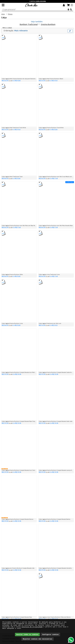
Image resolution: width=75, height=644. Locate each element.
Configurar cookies (50, 635)
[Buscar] (71, 9)
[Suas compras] (70, 5)
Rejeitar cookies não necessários (37, 639)
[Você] (64, 5)
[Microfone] (68, 9)
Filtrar (70, 31)
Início (3, 14)
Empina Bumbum (48, 24)
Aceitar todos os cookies (27, 635)
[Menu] (3, 5)
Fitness (10, 14)
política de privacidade (32, 627)
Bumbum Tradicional (29, 24)
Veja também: (37, 22)
